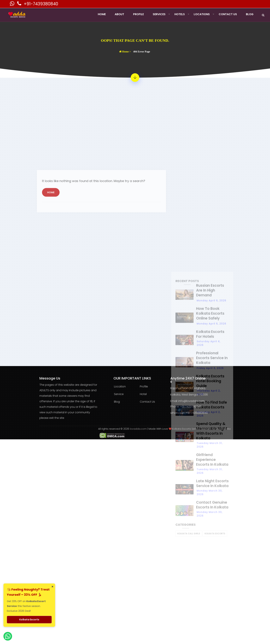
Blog (250, 14)
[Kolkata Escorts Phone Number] (20, 4)
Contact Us (228, 14)
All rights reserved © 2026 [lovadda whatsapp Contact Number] (114, 429)
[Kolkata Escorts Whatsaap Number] (12, 4)
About (119, 14)
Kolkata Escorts (29, 620)
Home (102, 14)
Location (120, 386)
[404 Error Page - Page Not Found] (135, 78)
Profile (138, 14)
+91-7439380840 (41, 4)
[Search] (263, 15)
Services (159, 14)
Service (119, 394)
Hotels (180, 14)
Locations (202, 14)
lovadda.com (139, 429)
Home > (125, 52)
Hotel (143, 394)
